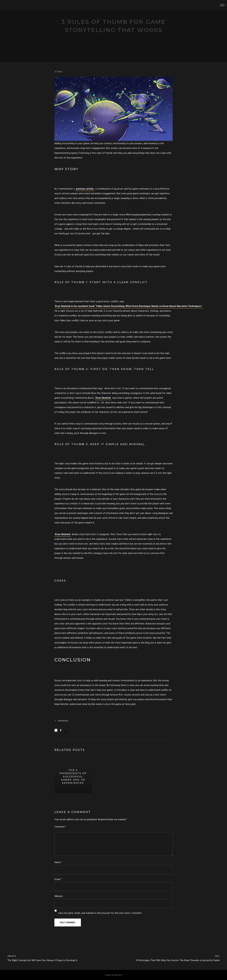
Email (58, 879)
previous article (85, 189)
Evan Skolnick (103, 398)
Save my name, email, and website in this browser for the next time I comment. (100, 913)
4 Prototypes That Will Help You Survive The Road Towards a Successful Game (173, 958)
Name (58, 862)
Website (59, 896)
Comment (60, 827)
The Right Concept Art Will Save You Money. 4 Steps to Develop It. (54, 958)
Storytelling (63, 721)
